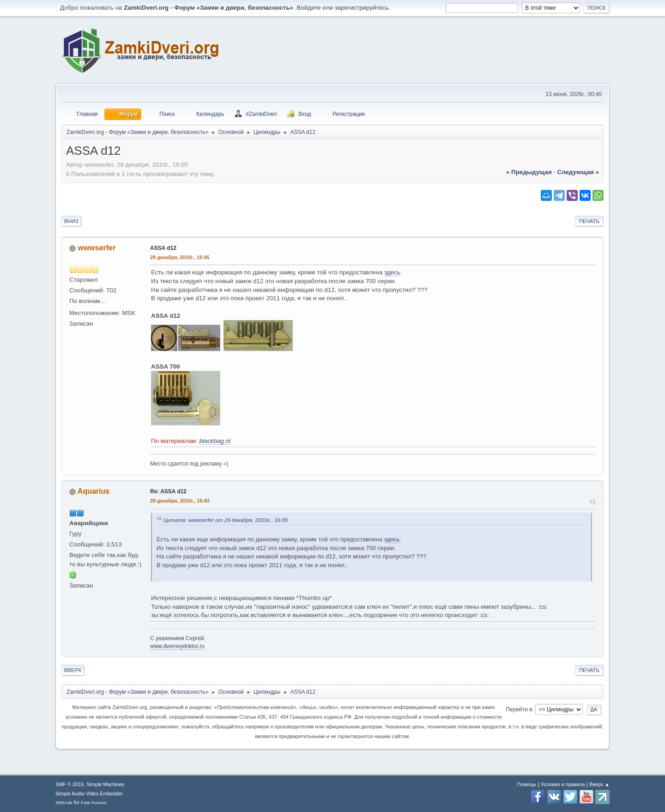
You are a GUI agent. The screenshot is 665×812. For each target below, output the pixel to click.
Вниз (71, 221)
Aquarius (94, 491)
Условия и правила (563, 784)
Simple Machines (105, 784)
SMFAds (64, 803)
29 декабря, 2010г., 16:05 (180, 257)
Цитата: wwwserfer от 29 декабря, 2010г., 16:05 (226, 520)
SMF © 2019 (70, 784)
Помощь (527, 784)
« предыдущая (529, 172)
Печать (589, 221)
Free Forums (94, 803)
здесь (392, 272)
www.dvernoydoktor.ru (177, 646)
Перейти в (519, 709)
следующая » (578, 172)
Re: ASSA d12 (168, 491)
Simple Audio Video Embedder (89, 794)
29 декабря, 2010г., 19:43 (180, 501)
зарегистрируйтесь (362, 8)
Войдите (308, 8)
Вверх (73, 670)
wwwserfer (97, 248)
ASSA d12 (163, 248)
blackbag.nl (215, 441)
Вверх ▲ (599, 784)
